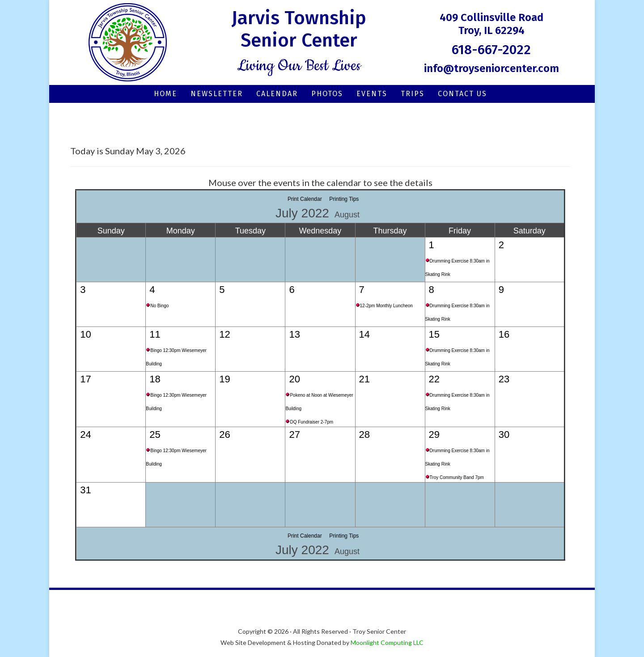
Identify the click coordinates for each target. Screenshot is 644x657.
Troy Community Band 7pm (457, 477)
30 (504, 434)
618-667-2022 (491, 50)
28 (364, 434)
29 (434, 434)
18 (155, 379)
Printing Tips (344, 199)
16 (504, 334)
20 (294, 379)
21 (364, 379)
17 (85, 379)
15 (434, 334)
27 (294, 434)
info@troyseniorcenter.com (491, 68)
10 (85, 334)
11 (155, 334)
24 (85, 434)
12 (225, 334)
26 (225, 434)
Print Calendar (305, 199)
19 (225, 379)
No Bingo (159, 306)
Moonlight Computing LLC (387, 642)
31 (85, 490)
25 (155, 434)
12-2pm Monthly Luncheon (386, 306)
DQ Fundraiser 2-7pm (311, 422)
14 (364, 334)
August (347, 215)
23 (504, 379)
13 (294, 334)
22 (434, 379)
